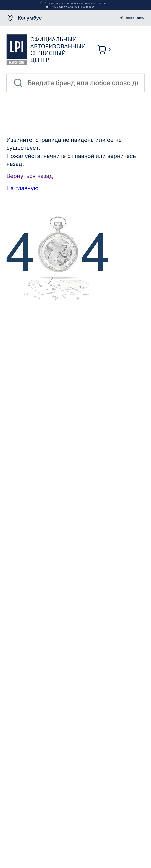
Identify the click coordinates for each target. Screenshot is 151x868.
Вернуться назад (30, 176)
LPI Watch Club (17, 50)
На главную (23, 188)
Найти (18, 83)
